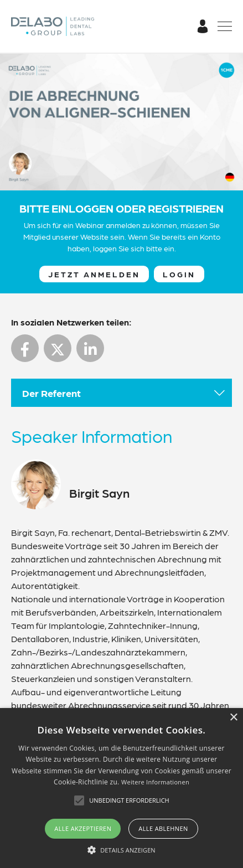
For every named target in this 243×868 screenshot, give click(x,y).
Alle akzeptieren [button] (83, 828)
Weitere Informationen (155, 782)
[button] (121, 850)
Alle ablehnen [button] (163, 828)
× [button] (233, 718)
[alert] (121, 788)
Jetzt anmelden (94, 274)
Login (179, 274)
